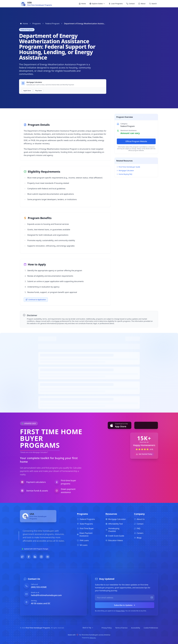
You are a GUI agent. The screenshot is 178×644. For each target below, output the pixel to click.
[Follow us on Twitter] (22, 557)
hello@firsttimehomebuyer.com (46, 595)
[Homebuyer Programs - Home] (36, 4)
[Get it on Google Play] (146, 425)
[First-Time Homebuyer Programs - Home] (38, 518)
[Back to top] (88, 628)
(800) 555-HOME (39, 587)
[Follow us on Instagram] (41, 557)
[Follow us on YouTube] (48, 557)
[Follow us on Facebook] (29, 557)
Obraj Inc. (93, 638)
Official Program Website (136, 141)
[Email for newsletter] (125, 598)
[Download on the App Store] (120, 425)
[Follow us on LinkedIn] (35, 557)
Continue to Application (36, 300)
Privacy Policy (120, 611)
